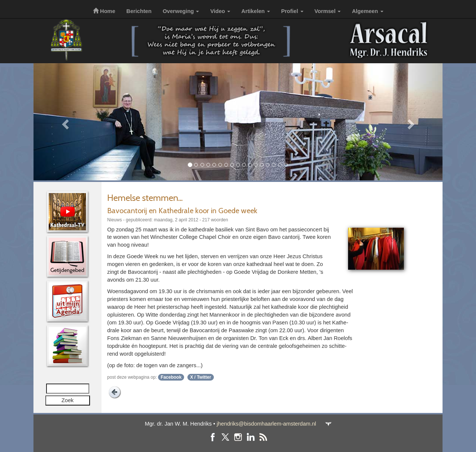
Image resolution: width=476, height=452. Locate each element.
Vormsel (328, 11)
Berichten (139, 11)
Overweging (181, 11)
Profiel (292, 11)
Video (220, 11)
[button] (64, 122)
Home (104, 11)
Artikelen (256, 11)
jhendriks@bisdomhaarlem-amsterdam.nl (266, 424)
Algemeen (367, 11)
